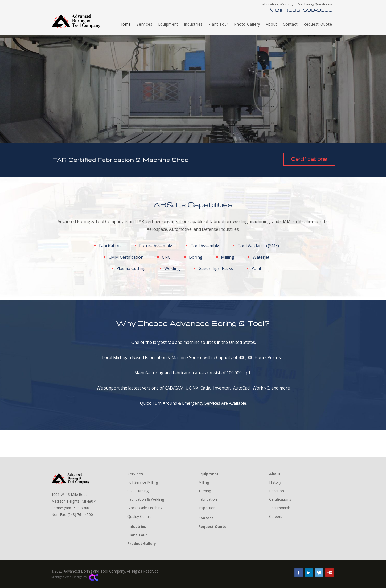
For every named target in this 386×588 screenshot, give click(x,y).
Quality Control (140, 516)
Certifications (309, 159)
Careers (276, 516)
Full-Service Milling (143, 482)
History (275, 482)
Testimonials (280, 508)
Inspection (207, 508)
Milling (204, 482)
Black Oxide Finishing (145, 508)
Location (277, 491)
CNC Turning (138, 491)
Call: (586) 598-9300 (301, 10)
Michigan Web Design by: (75, 577)
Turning (205, 491)
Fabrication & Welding (146, 499)
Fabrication (208, 499)
